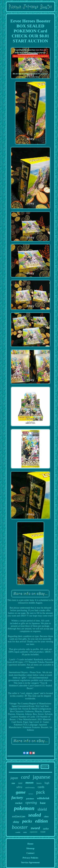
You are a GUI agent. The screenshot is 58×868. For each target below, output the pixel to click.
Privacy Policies (30, 858)
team (43, 832)
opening (31, 803)
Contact (30, 853)
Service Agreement (30, 862)
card (25, 777)
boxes (39, 783)
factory (17, 798)
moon (29, 782)
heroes (31, 794)
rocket (19, 803)
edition (41, 821)
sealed (35, 815)
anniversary (30, 787)
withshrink (43, 798)
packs (27, 821)
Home (30, 844)
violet (25, 832)
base (43, 803)
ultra (19, 787)
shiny (16, 822)
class (46, 816)
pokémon (30, 799)
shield (42, 809)
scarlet (18, 832)
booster (20, 827)
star (13, 783)
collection (19, 817)
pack (41, 792)
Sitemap (30, 848)
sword (35, 828)
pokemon (24, 808)
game (21, 792)
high (47, 783)
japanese (41, 777)
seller (46, 829)
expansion (34, 832)
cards (41, 787)
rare (20, 783)
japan (14, 778)
